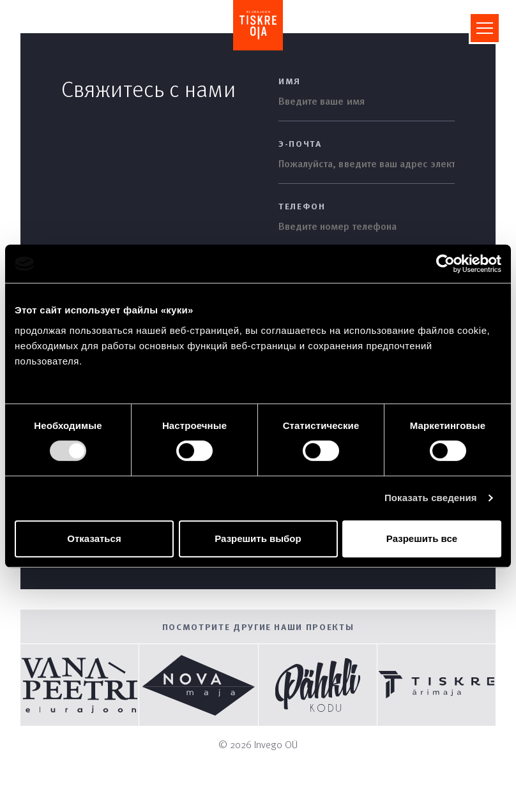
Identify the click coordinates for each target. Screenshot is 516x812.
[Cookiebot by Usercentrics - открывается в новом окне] (445, 264)
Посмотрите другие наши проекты (258, 627)
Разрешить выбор (258, 538)
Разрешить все (422, 538)
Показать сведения (431, 498)
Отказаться (94, 538)
